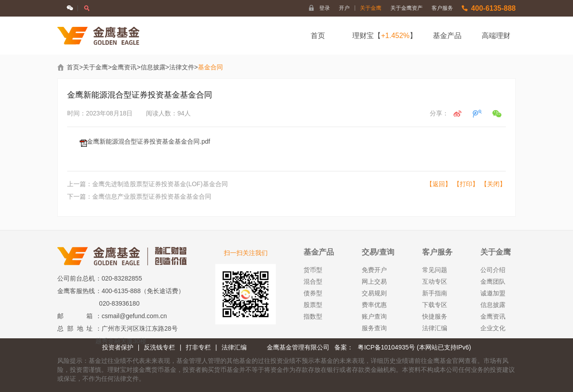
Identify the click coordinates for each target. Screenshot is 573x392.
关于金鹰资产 (406, 8)
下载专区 (435, 305)
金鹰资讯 (124, 67)
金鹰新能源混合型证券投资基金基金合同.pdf (148, 141)
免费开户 (374, 270)
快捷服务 (435, 316)
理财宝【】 (385, 36)
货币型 (313, 270)
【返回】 (439, 184)
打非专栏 (198, 347)
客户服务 (442, 8)
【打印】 (466, 184)
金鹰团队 (493, 281)
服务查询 (374, 328)
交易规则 (374, 293)
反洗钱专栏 (159, 347)
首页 (318, 36)
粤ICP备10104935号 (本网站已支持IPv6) (414, 347)
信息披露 (153, 67)
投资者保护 (118, 347)
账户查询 (374, 316)
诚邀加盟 (493, 293)
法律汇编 (435, 328)
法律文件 (182, 67)
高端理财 (496, 36)
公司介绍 (493, 270)
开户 (347, 8)
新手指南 (435, 293)
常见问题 (435, 270)
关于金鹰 (371, 8)
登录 (325, 8)
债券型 (313, 293)
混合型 (313, 281)
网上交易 (374, 281)
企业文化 (493, 328)
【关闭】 (493, 184)
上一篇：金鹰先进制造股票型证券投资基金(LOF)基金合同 (148, 184)
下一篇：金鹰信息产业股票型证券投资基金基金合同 (139, 196)
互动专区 (435, 281)
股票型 (313, 305)
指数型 (313, 316)
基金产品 (447, 36)
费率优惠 (374, 305)
